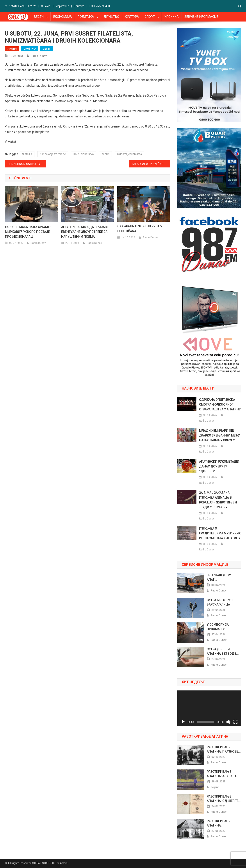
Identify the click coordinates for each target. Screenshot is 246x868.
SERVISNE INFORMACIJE (201, 17)
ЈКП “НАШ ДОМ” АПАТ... (219, 577)
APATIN (12, 49)
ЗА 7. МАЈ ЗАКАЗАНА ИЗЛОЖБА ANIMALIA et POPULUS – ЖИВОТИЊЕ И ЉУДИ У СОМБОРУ (218, 500)
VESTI (46, 49)
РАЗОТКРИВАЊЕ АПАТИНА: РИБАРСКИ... (219, 823)
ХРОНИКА (172, 17)
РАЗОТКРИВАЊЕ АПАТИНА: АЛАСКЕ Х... (223, 774)
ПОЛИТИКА (86, 17)
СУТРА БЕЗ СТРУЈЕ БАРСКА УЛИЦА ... (221, 602)
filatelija (27, 154)
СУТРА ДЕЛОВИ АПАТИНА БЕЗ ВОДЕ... (223, 651)
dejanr (215, 787)
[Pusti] (183, 722)
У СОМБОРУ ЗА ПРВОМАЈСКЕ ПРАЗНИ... (218, 627)
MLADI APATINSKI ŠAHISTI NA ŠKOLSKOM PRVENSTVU (151, 164)
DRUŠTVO (30, 49)
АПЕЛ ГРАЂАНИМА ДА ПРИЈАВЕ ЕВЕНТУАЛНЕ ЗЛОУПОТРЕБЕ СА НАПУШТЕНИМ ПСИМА (85, 232)
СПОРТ (150, 17)
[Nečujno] (228, 722)
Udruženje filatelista (129, 154)
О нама (46, 6)
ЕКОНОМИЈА (63, 17)
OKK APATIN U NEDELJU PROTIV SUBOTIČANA (140, 229)
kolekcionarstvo (84, 154)
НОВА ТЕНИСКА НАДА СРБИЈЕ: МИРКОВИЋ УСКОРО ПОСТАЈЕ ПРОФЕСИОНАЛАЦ (28, 232)
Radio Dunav (39, 56)
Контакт (79, 6)
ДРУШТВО (111, 17)
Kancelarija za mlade (53, 154)
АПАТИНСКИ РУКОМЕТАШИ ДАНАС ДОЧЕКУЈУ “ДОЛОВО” (219, 466)
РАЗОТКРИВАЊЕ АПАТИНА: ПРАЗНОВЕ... (224, 749)
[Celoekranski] (235, 722)
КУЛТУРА (132, 17)
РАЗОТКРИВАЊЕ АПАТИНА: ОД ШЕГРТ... (224, 799)
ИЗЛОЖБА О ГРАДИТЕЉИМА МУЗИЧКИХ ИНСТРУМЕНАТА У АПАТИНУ (220, 533)
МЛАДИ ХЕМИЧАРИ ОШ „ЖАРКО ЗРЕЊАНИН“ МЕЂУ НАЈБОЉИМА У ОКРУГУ (219, 435)
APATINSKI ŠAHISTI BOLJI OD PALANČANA (28, 164)
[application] (209, 708)
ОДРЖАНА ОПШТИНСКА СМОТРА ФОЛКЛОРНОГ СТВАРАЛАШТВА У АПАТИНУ (220, 404)
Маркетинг (62, 6)
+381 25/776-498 (99, 6)
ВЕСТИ (39, 17)
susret (105, 154)
